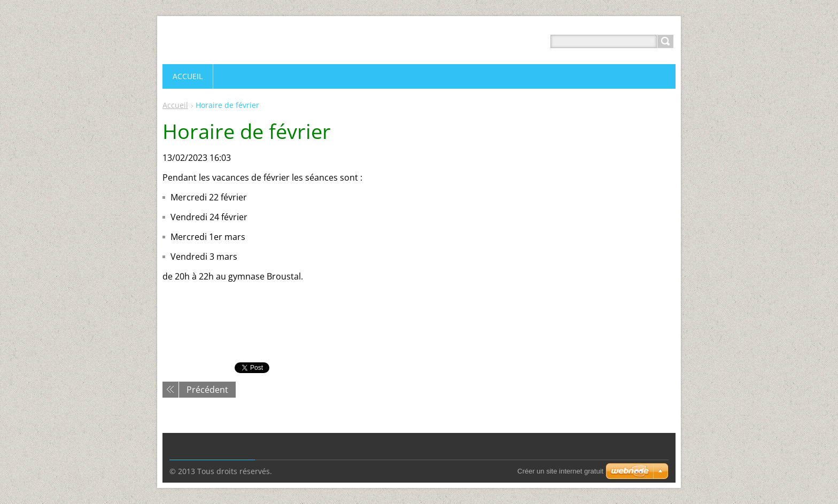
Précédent (207, 390)
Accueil (175, 105)
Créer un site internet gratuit (560, 471)
